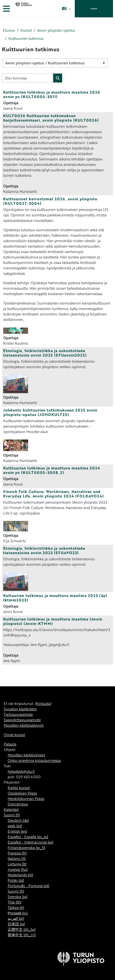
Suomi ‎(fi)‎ (12, 815)
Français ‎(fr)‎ (17, 853)
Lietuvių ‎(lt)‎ (17, 864)
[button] (66, 9)
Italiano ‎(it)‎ (17, 858)
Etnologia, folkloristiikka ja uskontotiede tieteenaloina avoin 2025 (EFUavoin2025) (45, 353)
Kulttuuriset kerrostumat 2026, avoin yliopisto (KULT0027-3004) (50, 201)
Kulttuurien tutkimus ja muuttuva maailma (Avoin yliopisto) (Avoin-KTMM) (53, 621)
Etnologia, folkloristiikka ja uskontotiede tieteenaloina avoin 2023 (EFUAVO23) (44, 550)
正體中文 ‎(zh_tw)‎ (22, 929)
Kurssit (26, 30)
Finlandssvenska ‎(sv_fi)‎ (26, 848)
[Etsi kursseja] (28, 78)
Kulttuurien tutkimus (26, 38)
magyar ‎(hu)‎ (18, 869)
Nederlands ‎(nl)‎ (20, 875)
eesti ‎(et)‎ (15, 826)
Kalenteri (11, 809)
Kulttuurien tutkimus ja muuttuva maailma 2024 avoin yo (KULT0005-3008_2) (52, 470)
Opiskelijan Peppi (22, 793)
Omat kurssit (14, 735)
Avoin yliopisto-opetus (56, 30)
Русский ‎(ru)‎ (18, 913)
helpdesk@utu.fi (21, 771)
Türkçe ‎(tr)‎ (16, 907)
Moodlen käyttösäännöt (24, 725)
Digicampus (18, 804)
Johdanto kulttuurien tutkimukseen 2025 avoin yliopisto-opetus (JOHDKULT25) (50, 412)
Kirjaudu (94, 9)
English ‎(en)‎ (17, 831)
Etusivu (9, 30)
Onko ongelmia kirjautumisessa (34, 760)
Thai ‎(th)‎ (15, 902)
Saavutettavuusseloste (22, 720)
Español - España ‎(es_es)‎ (28, 837)
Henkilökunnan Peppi (26, 799)
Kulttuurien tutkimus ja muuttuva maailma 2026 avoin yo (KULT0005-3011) (52, 94)
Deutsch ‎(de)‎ (18, 820)
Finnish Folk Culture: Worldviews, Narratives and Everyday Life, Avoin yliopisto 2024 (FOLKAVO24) (54, 494)
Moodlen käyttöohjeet (26, 755)
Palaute (10, 744)
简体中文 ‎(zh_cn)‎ (22, 935)
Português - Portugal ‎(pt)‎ (28, 886)
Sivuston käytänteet (20, 709)
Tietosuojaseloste (18, 714)
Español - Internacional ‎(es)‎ (30, 842)
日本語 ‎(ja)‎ (16, 924)
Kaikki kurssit (19, 788)
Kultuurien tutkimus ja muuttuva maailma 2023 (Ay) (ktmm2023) (55, 598)
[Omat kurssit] (23, 9)
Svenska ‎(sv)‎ (18, 897)
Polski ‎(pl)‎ (16, 880)
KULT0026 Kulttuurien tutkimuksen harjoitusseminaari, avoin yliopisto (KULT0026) (51, 118)
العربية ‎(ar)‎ (16, 918)
